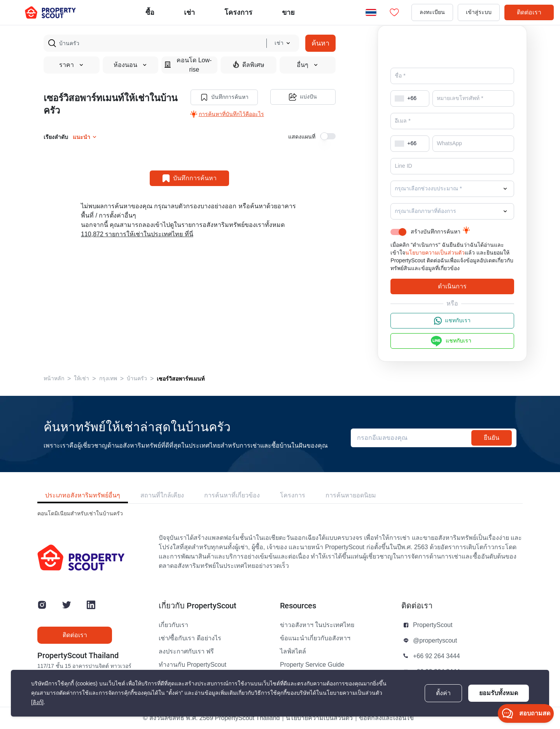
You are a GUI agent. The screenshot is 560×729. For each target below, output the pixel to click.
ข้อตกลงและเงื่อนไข (386, 718)
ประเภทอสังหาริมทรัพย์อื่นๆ (83, 495)
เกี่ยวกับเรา (173, 625)
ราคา (72, 65)
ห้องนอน (130, 65)
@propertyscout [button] (435, 641)
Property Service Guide (312, 665)
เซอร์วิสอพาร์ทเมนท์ (181, 379)
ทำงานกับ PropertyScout (192, 665)
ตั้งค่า (443, 693)
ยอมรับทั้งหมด (499, 693)
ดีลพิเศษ (249, 65)
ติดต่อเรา (529, 12)
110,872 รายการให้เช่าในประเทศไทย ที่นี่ (137, 234)
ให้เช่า (81, 379)
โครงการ (293, 495)
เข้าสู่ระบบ (479, 12)
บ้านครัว (137, 379)
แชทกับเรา (452, 321)
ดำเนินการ (452, 286)
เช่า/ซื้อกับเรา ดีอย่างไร (190, 638)
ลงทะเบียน (432, 12)
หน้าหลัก (54, 379)
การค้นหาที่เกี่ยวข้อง (232, 495)
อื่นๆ (308, 65)
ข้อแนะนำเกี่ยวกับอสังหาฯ (315, 638)
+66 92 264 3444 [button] (437, 656)
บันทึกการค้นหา (224, 97)
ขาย (288, 12)
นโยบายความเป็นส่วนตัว (435, 253)
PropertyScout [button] (433, 625)
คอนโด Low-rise (188, 65)
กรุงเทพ (108, 379)
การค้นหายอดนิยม (351, 495)
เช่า (189, 12)
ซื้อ (150, 12)
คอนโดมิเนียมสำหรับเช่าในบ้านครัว (80, 514)
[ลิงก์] (37, 702)
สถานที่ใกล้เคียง (162, 495)
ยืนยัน (492, 438)
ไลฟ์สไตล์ (293, 652)
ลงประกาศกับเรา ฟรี (186, 652)
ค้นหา (320, 43)
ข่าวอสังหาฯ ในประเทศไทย (317, 625)
